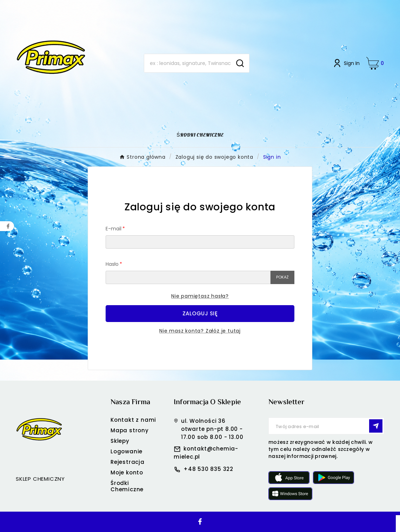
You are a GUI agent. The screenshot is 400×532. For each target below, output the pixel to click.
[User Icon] (346, 63)
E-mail (114, 229)
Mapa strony (130, 430)
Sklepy (120, 441)
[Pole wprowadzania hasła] (188, 277)
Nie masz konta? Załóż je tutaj (200, 331)
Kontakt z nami (133, 420)
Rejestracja (128, 462)
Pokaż (282, 277)
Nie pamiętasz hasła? (200, 296)
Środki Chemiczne (127, 486)
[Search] (188, 63)
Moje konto (127, 472)
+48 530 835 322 (208, 469)
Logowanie (126, 451)
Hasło (112, 264)
